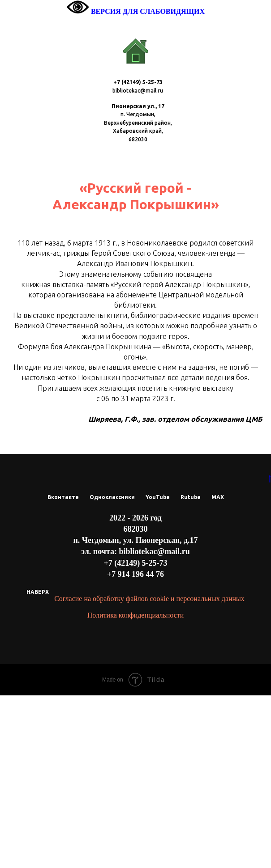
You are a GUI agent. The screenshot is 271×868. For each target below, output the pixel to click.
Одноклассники (112, 670)
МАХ (218, 670)
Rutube (191, 670)
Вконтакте (63, 670)
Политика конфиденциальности (136, 788)
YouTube (158, 670)
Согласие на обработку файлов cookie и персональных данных (149, 772)
